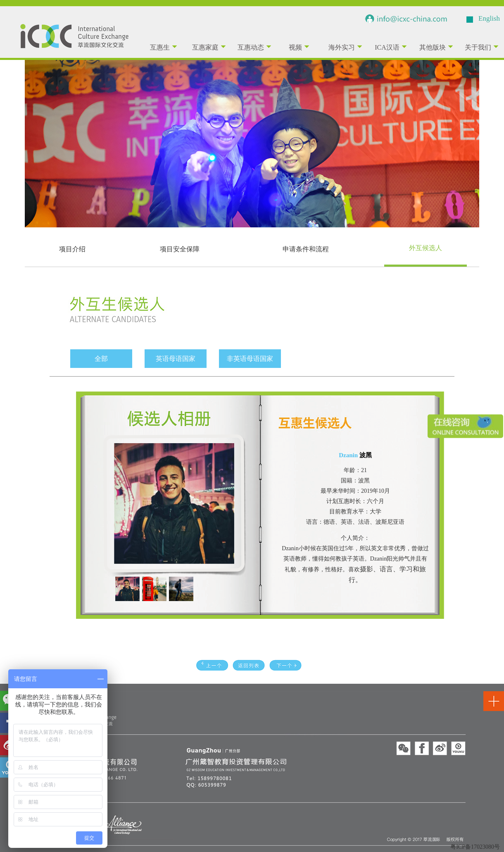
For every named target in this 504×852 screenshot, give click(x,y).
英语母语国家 (176, 359)
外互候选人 (426, 248)
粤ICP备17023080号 (475, 847)
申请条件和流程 (306, 249)
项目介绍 (72, 249)
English (489, 18)
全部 (101, 359)
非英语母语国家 (250, 359)
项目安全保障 (180, 249)
